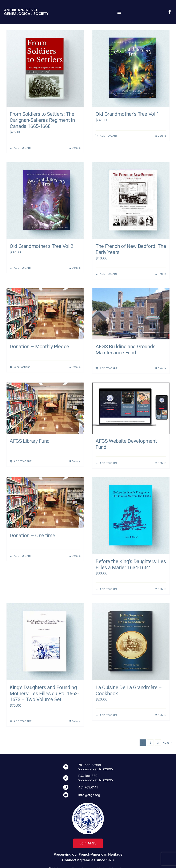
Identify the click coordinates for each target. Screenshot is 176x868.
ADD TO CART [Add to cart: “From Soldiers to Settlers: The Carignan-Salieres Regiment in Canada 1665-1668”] (23, 148)
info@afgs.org (89, 795)
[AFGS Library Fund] (45, 408)
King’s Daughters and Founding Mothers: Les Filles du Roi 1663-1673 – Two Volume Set (44, 694)
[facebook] (170, 12)
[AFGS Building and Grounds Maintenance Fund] (131, 314)
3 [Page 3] (158, 743)
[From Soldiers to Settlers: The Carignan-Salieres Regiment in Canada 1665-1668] (45, 68)
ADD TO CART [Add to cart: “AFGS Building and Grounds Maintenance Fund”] (109, 368)
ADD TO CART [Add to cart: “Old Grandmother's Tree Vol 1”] (109, 136)
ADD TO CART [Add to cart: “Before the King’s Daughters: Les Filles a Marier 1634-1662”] (109, 589)
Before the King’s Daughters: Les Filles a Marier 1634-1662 (131, 564)
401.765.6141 (88, 787)
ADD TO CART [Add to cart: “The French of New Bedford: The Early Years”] (109, 274)
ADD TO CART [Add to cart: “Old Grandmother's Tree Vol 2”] (23, 268)
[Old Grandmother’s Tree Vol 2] (45, 201)
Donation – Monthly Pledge (39, 347)
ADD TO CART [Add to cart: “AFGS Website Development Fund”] (109, 463)
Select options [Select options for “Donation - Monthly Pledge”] (21, 367)
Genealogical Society (26, 14)
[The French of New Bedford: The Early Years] (131, 201)
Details (76, 148)
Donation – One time (32, 536)
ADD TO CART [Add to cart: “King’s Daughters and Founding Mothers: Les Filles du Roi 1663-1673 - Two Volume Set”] (23, 721)
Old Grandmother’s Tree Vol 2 (41, 246)
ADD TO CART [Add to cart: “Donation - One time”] (23, 556)
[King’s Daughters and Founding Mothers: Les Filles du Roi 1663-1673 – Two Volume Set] (45, 642)
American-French (21, 10)
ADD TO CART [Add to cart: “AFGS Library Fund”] (23, 461)
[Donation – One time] (45, 503)
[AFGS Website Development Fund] (131, 408)
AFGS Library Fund (30, 441)
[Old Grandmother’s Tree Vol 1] (131, 68)
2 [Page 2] (150, 743)
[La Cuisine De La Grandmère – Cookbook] (131, 642)
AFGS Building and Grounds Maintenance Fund (125, 350)
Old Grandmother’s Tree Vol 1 (127, 114)
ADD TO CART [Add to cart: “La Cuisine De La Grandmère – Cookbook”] (109, 715)
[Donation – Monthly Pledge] (45, 314)
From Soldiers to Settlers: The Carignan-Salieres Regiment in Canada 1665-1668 (42, 120)
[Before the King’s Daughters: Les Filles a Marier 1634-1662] (131, 516)
